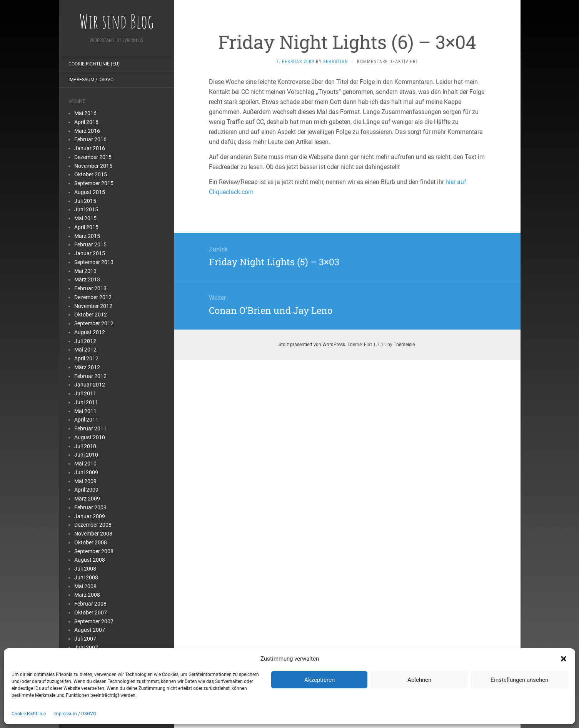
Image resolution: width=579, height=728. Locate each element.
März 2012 (87, 367)
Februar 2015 (90, 244)
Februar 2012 (90, 376)
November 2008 (93, 534)
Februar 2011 (90, 428)
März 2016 (87, 131)
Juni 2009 (86, 472)
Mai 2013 (85, 271)
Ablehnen (419, 680)
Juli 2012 (85, 341)
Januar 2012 (90, 385)
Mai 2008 (85, 586)
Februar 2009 (90, 507)
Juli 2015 (85, 201)
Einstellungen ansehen (519, 680)
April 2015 (86, 227)
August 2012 (90, 332)
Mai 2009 (85, 481)
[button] (564, 659)
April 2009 (86, 490)
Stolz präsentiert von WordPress (312, 345)
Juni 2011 (86, 402)
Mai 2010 (85, 464)
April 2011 (86, 420)
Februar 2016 (90, 139)
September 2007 (94, 621)
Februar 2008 (90, 604)
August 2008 (90, 560)
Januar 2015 (90, 253)
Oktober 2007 (91, 613)
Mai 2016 (85, 113)
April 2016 (86, 122)
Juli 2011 (85, 393)
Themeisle (404, 345)
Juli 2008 (85, 569)
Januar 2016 (90, 148)
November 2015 (93, 166)
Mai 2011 (85, 411)
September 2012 (94, 323)
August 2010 (90, 437)
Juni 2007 (86, 648)
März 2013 (87, 279)
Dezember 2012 (93, 297)
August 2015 (90, 192)
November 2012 (93, 306)
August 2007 (90, 630)
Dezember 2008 (93, 525)
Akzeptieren (320, 680)
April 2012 (86, 358)
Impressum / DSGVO (75, 714)
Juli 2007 (85, 639)
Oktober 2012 (91, 315)
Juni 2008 (86, 577)
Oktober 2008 (91, 542)
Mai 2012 (85, 350)
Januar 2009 (90, 516)
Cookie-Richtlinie (29, 714)
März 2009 (87, 499)
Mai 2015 (85, 218)
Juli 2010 (85, 446)
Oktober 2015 (91, 174)
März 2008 (87, 595)
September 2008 (94, 551)
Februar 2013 (90, 288)
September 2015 (94, 183)
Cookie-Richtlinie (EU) (94, 64)
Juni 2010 (86, 455)
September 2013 (94, 262)
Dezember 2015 (93, 157)
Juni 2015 (86, 209)
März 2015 (87, 236)
